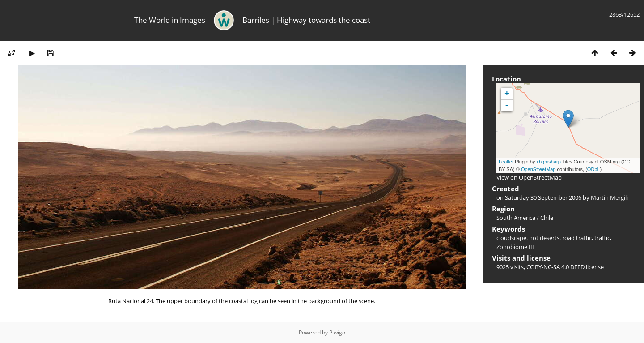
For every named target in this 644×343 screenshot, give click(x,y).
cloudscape (511, 238)
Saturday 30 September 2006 (543, 197)
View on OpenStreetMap (529, 177)
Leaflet (506, 162)
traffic (602, 238)
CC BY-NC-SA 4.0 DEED (555, 267)
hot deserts (544, 238)
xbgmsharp (548, 162)
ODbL (594, 169)
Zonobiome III (515, 247)
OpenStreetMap (538, 169)
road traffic (577, 238)
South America (516, 218)
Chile (547, 218)
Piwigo (337, 332)
